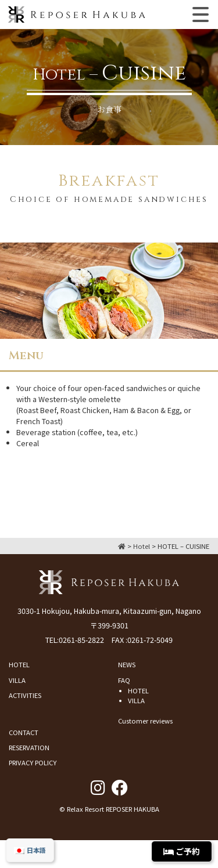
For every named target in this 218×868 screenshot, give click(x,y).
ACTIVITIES (25, 695)
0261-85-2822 (81, 640)
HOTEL (19, 664)
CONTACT (24, 732)
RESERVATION (29, 747)
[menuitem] (30, 850)
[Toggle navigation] (201, 15)
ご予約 (182, 851)
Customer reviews (145, 721)
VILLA (17, 680)
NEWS (127, 664)
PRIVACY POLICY (33, 762)
